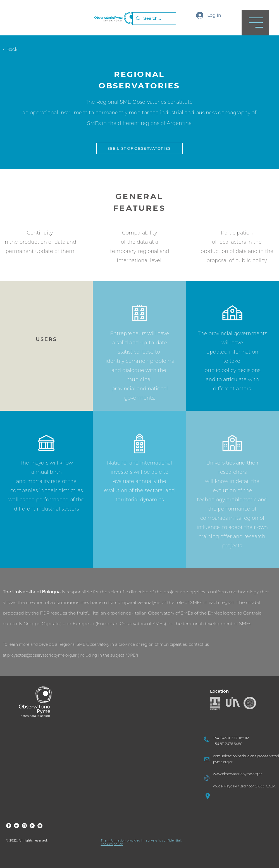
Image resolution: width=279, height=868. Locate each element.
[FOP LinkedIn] (32, 826)
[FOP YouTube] (40, 826)
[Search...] (154, 19)
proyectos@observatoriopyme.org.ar (42, 655)
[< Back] (13, 50)
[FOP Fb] (9, 826)
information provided (124, 841)
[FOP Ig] (24, 826)
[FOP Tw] (16, 826)
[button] (255, 23)
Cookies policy (112, 844)
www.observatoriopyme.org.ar (238, 774)
